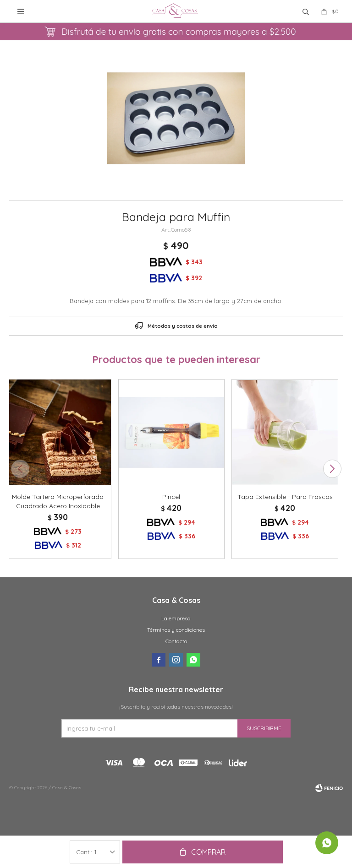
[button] (332, 469)
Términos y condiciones (176, 630)
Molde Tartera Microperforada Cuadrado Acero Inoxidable (58, 501)
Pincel (171, 497)
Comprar (208, 852)
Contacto (176, 641)
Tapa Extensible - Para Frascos (285, 497)
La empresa (176, 618)
